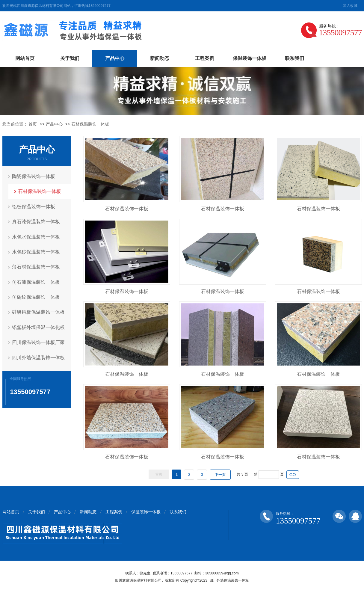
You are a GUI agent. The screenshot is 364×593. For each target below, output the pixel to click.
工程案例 (205, 58)
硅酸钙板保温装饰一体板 (39, 311)
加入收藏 (350, 6)
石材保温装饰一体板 (90, 124)
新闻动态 (160, 58)
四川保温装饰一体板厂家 (39, 341)
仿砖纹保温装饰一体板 (36, 296)
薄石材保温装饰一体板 (36, 266)
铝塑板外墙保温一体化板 (39, 326)
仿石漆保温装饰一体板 (36, 281)
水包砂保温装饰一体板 (36, 251)
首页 (33, 124)
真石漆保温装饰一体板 (36, 221)
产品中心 (115, 58)
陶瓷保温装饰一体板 (34, 176)
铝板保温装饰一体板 (34, 206)
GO (293, 475)
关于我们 (70, 58)
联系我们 (294, 58)
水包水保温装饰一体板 (36, 236)
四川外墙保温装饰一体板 (39, 356)
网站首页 (25, 58)
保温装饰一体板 (250, 58)
